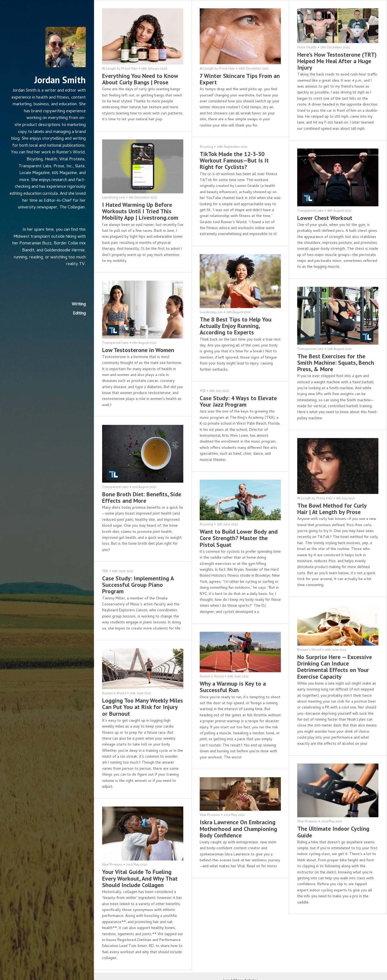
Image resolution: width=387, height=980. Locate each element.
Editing (79, 314)
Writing (79, 305)
